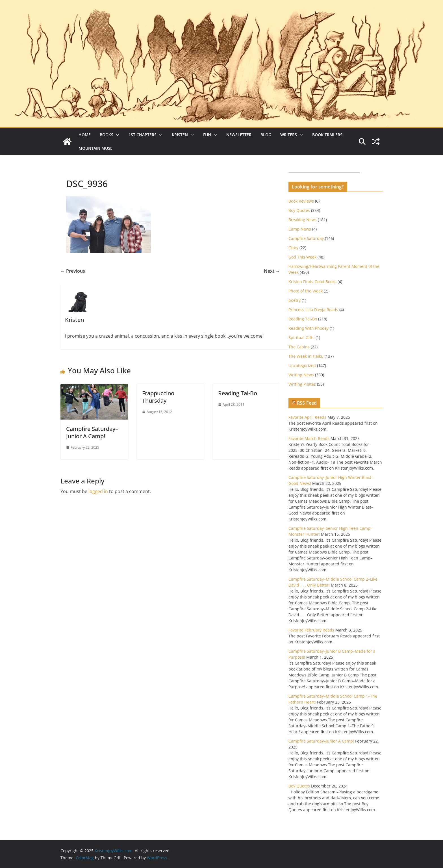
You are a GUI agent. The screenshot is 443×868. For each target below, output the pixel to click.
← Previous (73, 271)
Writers (289, 135)
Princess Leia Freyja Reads (313, 310)
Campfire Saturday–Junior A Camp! (92, 432)
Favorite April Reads (307, 417)
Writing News (301, 375)
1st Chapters (143, 135)
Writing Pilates (302, 384)
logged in (98, 491)
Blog (266, 135)
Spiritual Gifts (301, 338)
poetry (295, 300)
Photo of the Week (306, 291)
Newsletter (239, 135)
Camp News (300, 229)
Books (107, 135)
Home (85, 135)
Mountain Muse (95, 148)
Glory (293, 248)
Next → (272, 271)
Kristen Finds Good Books (312, 282)
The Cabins (299, 347)
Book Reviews (301, 201)
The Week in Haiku (306, 356)
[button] (116, 135)
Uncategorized (302, 365)
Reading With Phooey (309, 328)
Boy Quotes (299, 210)
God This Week (302, 257)
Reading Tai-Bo (238, 393)
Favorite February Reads (311, 630)
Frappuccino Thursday (158, 397)
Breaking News (303, 220)
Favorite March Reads (309, 438)
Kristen (180, 135)
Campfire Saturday (306, 238)
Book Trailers (327, 135)
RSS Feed (307, 403)
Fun (207, 135)
